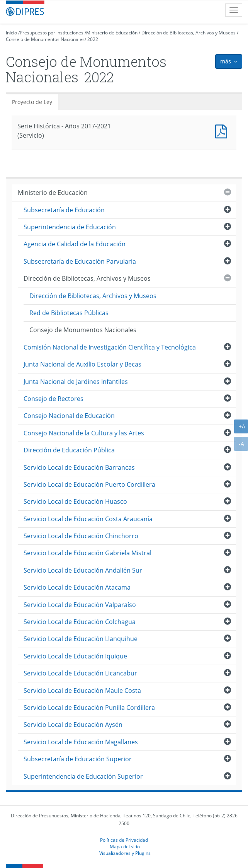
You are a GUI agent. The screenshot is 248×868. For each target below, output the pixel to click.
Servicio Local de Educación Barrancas (79, 467)
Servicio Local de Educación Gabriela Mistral (87, 553)
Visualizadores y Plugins (125, 853)
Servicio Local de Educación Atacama (77, 587)
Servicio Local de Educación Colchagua (80, 622)
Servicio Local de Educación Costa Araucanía (88, 519)
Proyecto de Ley (32, 102)
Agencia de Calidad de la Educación (75, 244)
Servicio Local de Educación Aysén (73, 725)
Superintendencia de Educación (70, 227)
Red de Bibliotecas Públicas (69, 313)
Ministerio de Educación (112, 33)
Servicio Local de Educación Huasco (75, 501)
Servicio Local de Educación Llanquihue (81, 639)
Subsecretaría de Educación (64, 210)
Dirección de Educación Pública (69, 450)
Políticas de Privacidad (124, 840)
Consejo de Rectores (54, 399)
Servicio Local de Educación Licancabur (80, 673)
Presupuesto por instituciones (52, 33)
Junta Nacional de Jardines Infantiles (76, 382)
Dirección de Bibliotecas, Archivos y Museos (189, 33)
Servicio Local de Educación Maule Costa (82, 691)
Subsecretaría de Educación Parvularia (80, 261)
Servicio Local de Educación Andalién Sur (83, 570)
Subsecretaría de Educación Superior (78, 759)
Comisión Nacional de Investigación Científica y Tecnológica (110, 347)
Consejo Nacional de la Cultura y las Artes (84, 433)
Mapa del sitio (125, 846)
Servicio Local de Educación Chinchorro (81, 536)
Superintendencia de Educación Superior (83, 776)
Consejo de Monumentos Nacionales (45, 39)
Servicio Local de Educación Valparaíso (80, 605)
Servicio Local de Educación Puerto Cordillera (89, 484)
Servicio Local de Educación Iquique (75, 656)
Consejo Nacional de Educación (69, 416)
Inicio (11, 33)
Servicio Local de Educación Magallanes (81, 742)
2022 (93, 39)
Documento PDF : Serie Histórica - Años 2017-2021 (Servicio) (223, 130)
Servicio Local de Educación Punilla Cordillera (89, 708)
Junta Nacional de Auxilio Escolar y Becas (82, 364)
